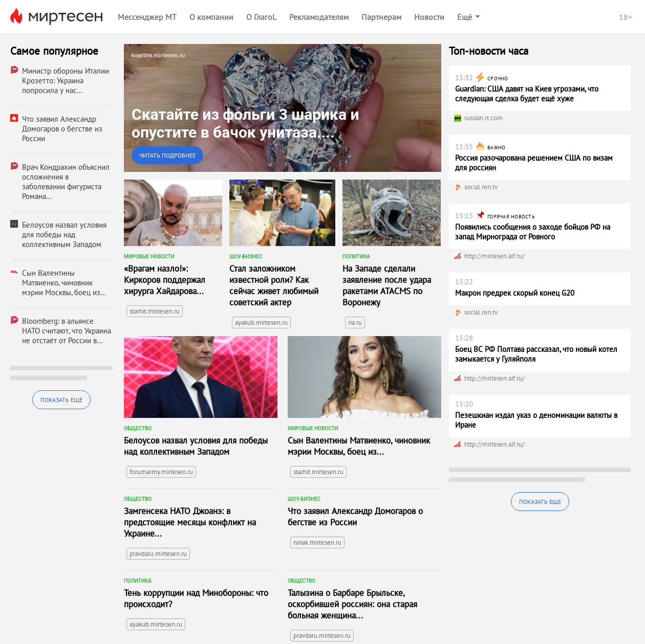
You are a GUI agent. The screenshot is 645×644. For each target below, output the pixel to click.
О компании (211, 17)
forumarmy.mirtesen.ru (161, 472)
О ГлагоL (261, 17)
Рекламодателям (319, 17)
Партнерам (381, 17)
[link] (283, 108)
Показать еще (61, 400)
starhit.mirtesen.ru (155, 311)
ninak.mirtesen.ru (317, 542)
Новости (429, 17)
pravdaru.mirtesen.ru (158, 554)
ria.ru (355, 323)
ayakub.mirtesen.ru (261, 323)
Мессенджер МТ (147, 17)
